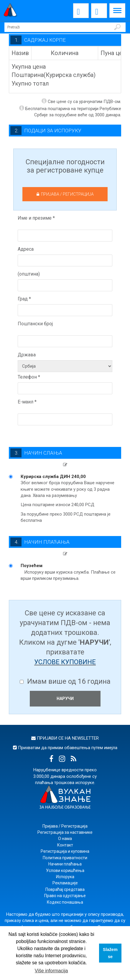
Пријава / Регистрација (65, 826)
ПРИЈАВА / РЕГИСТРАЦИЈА (65, 194)
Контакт (65, 845)
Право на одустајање (65, 896)
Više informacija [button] (51, 971)
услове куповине (65, 662)
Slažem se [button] (110, 953)
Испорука (65, 877)
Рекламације (65, 883)
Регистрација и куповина (65, 851)
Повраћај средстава (65, 889)
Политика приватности (65, 858)
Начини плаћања (65, 864)
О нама (65, 839)
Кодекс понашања (65, 902)
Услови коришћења (65, 870)
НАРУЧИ (65, 699)
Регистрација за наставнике (65, 832)
